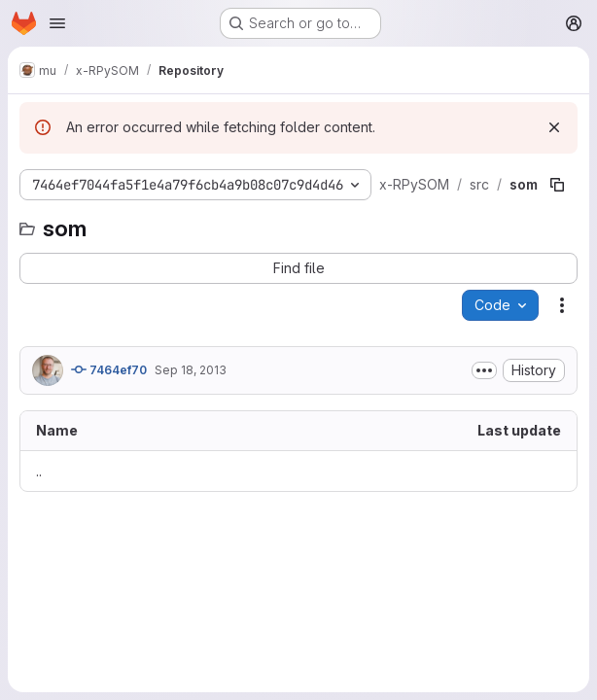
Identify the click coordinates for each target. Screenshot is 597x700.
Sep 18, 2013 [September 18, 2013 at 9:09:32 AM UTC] (191, 370)
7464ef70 (109, 369)
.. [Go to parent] (39, 471)
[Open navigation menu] (57, 23)
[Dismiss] (554, 127)
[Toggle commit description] (484, 370)
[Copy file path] (557, 185)
